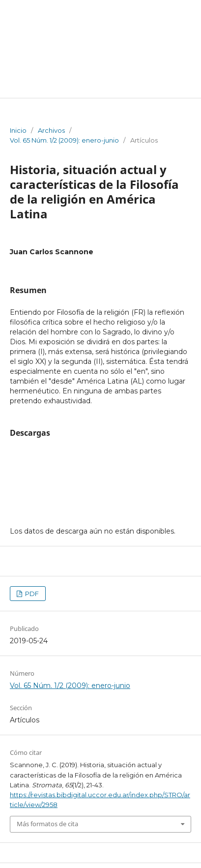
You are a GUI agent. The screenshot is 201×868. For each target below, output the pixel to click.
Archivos (51, 130)
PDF (31, 594)
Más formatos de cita (47, 824)
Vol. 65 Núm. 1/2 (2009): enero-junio (64, 140)
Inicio (18, 130)
